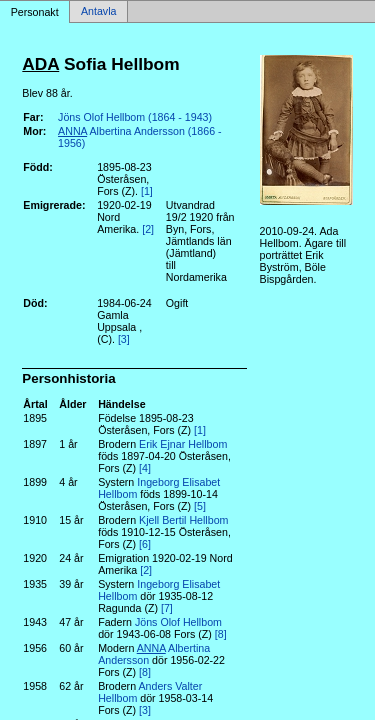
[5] (200, 506)
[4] (145, 468)
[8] (221, 634)
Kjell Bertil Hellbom (183, 520)
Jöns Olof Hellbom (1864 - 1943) (135, 117)
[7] (167, 608)
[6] (145, 544)
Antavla (99, 12)
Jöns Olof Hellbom (178, 622)
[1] (147, 191)
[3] (124, 339)
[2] (148, 229)
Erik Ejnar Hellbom (183, 444)
